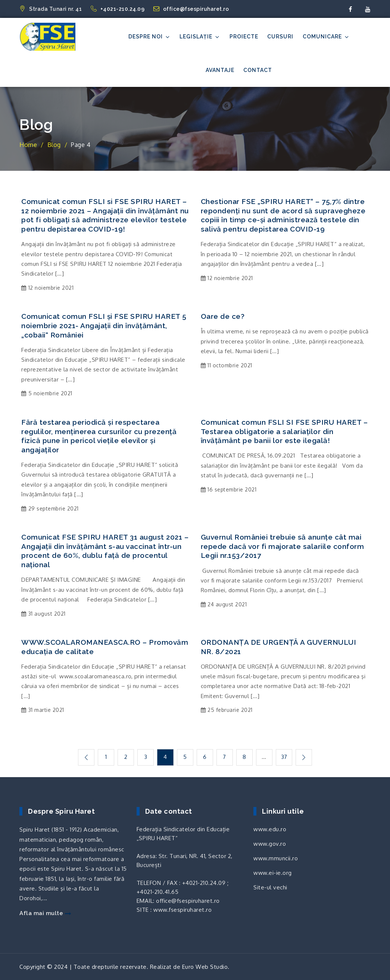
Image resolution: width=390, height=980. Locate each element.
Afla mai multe (45, 913)
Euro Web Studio (205, 966)
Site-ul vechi (270, 887)
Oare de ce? (223, 316)
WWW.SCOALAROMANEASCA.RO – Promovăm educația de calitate (105, 647)
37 (285, 757)
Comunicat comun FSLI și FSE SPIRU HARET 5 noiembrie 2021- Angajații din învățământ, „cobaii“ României (104, 325)
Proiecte (244, 37)
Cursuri (280, 37)
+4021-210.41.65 (158, 891)
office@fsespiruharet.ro (191, 9)
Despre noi (149, 37)
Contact (258, 70)
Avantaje (220, 70)
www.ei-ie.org (273, 872)
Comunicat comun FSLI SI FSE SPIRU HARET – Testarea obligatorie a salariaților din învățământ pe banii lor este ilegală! (284, 431)
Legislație (200, 37)
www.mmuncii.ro (276, 858)
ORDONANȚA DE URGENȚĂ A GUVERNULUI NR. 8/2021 (279, 647)
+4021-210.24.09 (118, 9)
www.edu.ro (270, 829)
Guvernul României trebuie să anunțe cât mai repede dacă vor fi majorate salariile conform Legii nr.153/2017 (283, 546)
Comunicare (326, 37)
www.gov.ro (270, 843)
